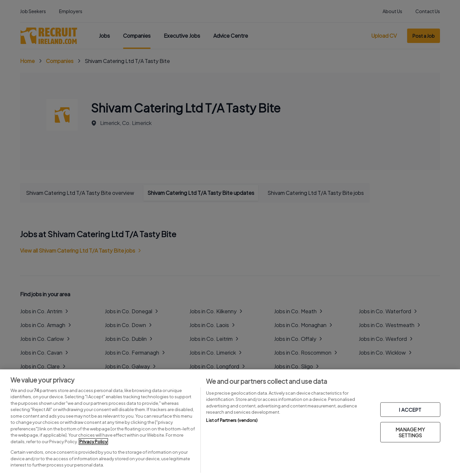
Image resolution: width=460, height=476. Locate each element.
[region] (230, 423)
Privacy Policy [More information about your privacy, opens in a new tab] (93, 442)
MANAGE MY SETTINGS (410, 432)
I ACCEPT (410, 410)
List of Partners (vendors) (232, 420)
